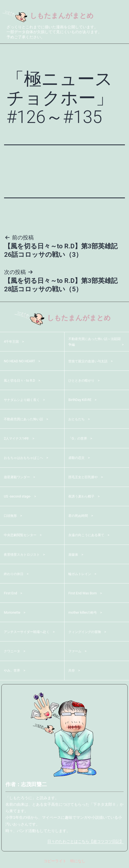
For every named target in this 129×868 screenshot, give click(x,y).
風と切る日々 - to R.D (22, 381)
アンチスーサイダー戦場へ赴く (29, 632)
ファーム (76, 652)
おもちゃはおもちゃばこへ (27, 459)
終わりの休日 (15, 574)
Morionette (13, 613)
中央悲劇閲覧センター (23, 536)
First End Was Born (85, 594)
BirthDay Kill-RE (82, 400)
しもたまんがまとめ (53, 16)
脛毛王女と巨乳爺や (85, 478)
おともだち (78, 420)
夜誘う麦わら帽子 (84, 497)
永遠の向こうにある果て (89, 536)
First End (11, 594)
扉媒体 (74, 555)
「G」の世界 (79, 439)
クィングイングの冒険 (87, 632)
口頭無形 (11, 517)
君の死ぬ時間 (80, 517)
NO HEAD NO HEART (22, 362)
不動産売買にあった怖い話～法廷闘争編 (95, 342)
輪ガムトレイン (82, 574)
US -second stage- (19, 497)
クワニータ (13, 652)
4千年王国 (13, 342)
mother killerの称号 (85, 613)
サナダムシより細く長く (25, 400)
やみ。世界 (13, 671)
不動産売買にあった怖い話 (27, 420)
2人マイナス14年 (19, 439)
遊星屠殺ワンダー (19, 478)
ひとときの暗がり (84, 381)
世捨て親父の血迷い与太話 (91, 362)
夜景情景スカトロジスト (25, 555)
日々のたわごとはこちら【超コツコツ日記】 (85, 842)
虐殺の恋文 (78, 459)
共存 (72, 671)
